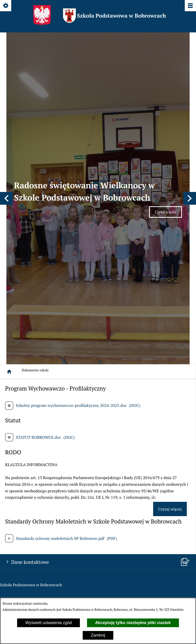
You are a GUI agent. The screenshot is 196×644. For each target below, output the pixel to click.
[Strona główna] (9, 126)
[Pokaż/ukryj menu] (190, 6)
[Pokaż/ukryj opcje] (6, 6)
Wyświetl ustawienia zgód (48, 623)
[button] (6, 75)
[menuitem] (98, 425)
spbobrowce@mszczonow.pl (40, 381)
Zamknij (98, 635)
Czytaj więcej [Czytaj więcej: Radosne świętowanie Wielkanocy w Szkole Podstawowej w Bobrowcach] (168, 91)
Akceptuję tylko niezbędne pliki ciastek (133, 623)
